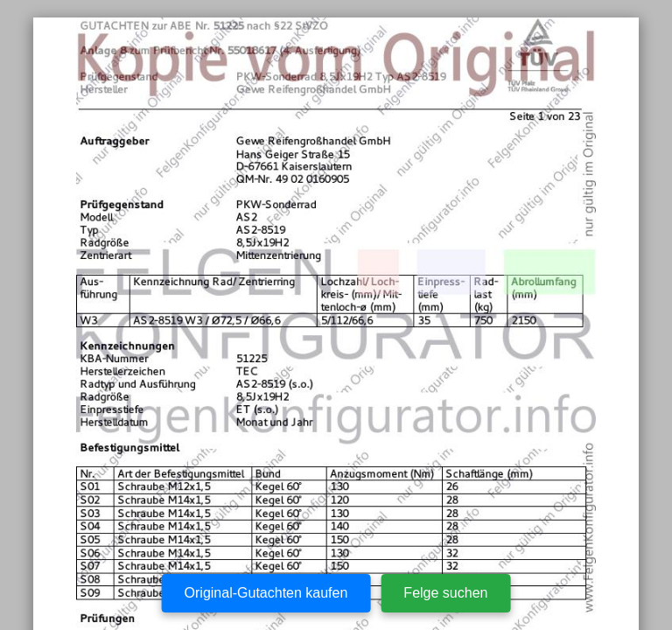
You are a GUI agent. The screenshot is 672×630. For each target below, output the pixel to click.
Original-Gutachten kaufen (266, 593)
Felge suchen (445, 593)
